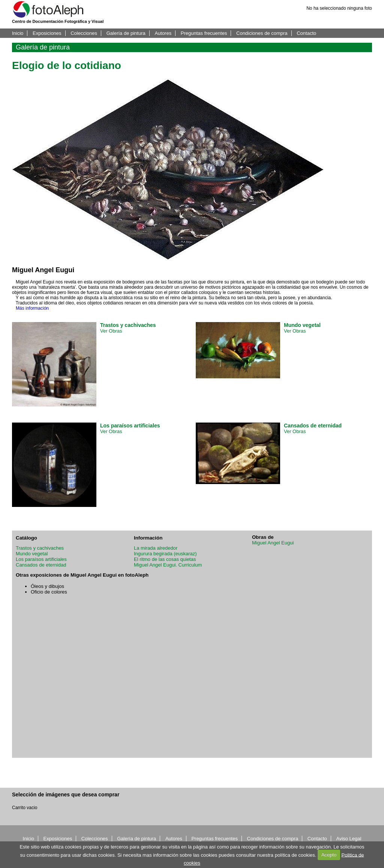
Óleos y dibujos (47, 586)
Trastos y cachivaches (40, 548)
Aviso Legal (349, 839)
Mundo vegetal (32, 554)
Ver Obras (111, 331)
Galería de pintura (126, 33)
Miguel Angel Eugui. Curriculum (168, 565)
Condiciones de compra (262, 33)
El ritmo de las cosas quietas (165, 559)
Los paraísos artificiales (41, 559)
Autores (163, 33)
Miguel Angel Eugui (273, 543)
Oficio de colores (49, 592)
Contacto (306, 33)
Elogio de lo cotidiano (67, 65)
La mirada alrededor (156, 548)
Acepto (329, 855)
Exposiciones (47, 33)
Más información (32, 308)
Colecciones (84, 33)
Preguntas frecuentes (204, 33)
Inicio (18, 33)
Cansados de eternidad (41, 565)
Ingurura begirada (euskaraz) (165, 554)
